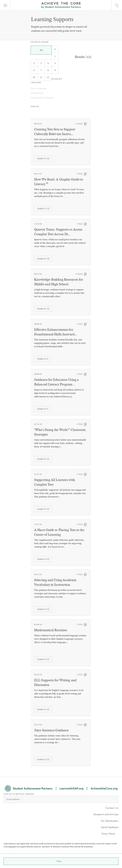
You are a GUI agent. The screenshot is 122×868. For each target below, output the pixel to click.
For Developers (110, 821)
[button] (5, 5)
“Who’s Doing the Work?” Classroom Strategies (60, 432)
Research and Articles (106, 814)
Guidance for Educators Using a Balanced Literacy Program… (56, 382)
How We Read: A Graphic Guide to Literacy (59, 182)
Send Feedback (110, 827)
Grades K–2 (43, 359)
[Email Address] (61, 799)
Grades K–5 (43, 409)
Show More (108, 834)
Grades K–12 (43, 158)
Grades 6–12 (43, 259)
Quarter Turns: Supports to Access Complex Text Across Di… (58, 232)
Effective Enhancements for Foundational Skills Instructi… (56, 332)
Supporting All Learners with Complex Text (55, 482)
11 (41, 77)
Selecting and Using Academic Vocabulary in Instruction (55, 582)
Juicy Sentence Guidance (51, 730)
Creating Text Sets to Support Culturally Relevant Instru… (55, 132)
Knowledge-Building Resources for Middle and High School (59, 282)
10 (34, 77)
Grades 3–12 (43, 209)
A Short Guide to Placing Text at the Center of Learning (59, 532)
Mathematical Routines (51, 630)
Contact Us (112, 808)
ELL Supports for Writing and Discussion (55, 683)
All (41, 50)
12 (48, 77)
